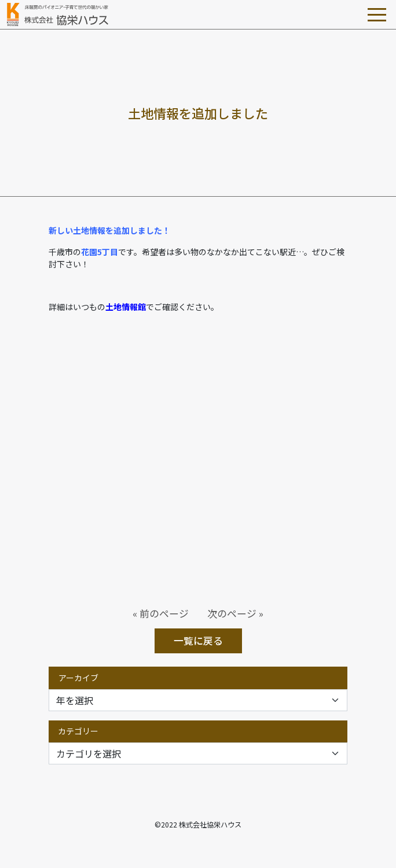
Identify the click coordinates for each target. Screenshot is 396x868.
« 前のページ (161, 613)
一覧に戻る (198, 641)
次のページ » (235, 613)
